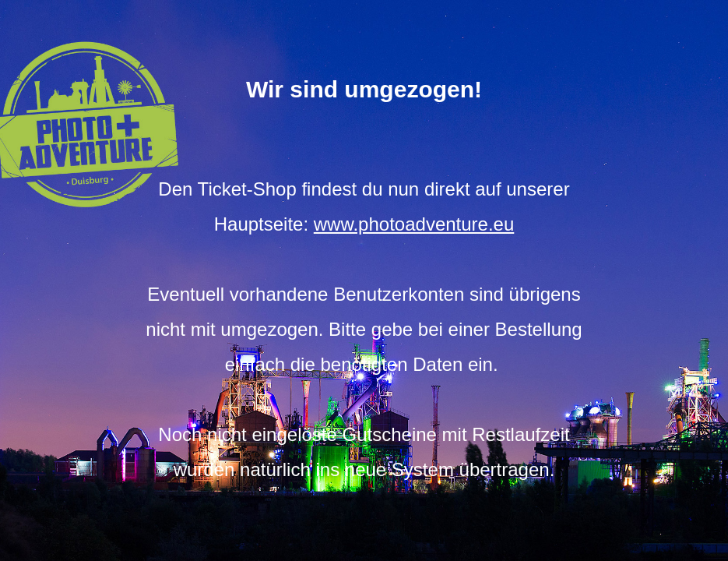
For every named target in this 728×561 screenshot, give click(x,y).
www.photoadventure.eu (414, 224)
